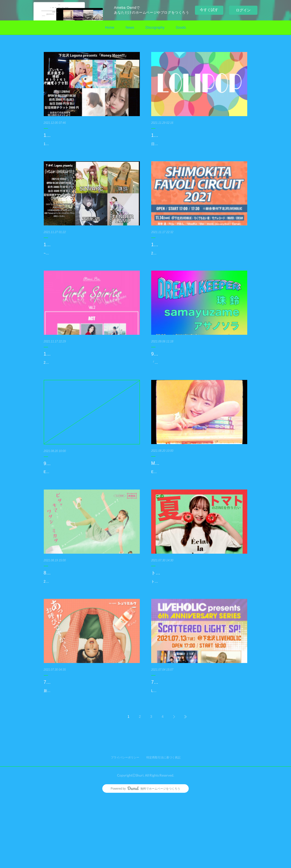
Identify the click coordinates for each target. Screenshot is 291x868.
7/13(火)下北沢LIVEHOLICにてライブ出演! (195, 745)
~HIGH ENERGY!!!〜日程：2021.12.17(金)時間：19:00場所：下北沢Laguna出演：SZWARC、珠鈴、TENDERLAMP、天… (91, 271)
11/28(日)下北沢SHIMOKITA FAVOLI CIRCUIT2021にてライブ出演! (188, 263)
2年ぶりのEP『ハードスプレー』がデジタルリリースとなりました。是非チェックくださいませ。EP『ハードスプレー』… (91, 642)
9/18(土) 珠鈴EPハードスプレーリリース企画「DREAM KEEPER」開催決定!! (90, 511)
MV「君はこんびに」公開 (177, 506)
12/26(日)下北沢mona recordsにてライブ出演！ (195, 139)
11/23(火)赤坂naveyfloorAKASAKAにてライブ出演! (90, 387)
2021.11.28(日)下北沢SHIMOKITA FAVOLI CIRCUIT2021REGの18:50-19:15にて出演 (198, 279)
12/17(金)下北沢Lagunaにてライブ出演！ (86, 259)
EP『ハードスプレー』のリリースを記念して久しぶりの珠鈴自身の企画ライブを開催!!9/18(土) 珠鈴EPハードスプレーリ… (91, 526)
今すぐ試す (209, 10)
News (130, 28)
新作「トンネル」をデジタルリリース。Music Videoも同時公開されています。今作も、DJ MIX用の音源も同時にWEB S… (91, 757)
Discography (155, 28)
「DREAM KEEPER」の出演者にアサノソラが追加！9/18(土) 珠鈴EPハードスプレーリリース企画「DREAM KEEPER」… (198, 402)
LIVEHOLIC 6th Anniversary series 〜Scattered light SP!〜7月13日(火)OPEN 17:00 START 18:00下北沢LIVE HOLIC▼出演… (199, 757)
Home (110, 28)
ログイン (243, 10)
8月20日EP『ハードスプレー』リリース (85, 630)
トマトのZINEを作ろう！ (177, 630)
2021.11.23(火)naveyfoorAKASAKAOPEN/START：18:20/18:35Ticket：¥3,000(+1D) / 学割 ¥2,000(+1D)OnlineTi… (91, 402)
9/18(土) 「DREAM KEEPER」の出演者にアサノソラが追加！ (198, 387)
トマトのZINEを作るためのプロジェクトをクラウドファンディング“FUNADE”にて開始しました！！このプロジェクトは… (198, 642)
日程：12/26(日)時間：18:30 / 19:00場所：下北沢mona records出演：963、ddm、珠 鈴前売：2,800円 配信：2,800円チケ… (199, 155)
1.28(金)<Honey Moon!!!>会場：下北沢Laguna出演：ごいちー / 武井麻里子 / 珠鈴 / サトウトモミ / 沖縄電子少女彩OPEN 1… (91, 147)
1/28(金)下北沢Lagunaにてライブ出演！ (85, 135)
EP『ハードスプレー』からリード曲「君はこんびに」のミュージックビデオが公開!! (198, 518)
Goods (181, 28)
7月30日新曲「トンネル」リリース (79, 745)
